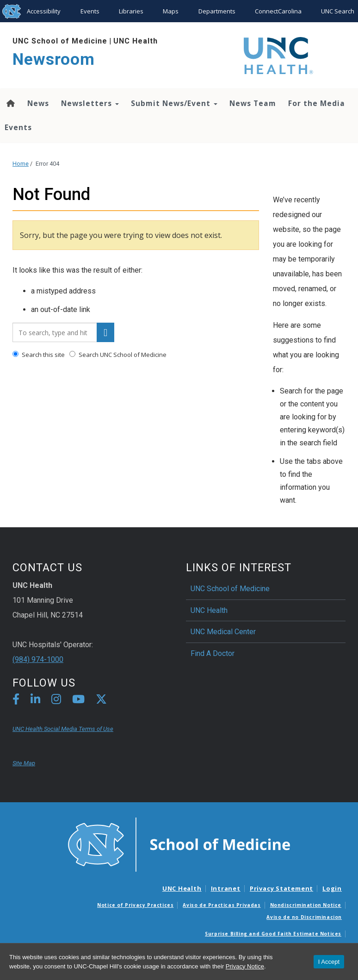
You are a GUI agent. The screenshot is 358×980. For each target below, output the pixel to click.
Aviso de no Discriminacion (304, 917)
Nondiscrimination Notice (306, 905)
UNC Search (338, 11)
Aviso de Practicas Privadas (222, 905)
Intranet (226, 888)
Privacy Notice (245, 966)
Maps (171, 11)
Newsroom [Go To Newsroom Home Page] (54, 59)
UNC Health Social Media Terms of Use (63, 729)
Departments (217, 11)
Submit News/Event (174, 103)
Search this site (39, 355)
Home (21, 164)
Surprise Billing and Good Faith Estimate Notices (273, 934)
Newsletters (90, 103)
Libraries (131, 11)
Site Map (24, 763)
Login (332, 888)
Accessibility (44, 11)
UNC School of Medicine (60, 41)
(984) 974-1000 (38, 659)
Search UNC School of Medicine (118, 355)
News (38, 103)
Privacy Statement (281, 888)
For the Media (317, 103)
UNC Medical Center (223, 632)
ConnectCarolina (278, 11)
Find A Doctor (213, 653)
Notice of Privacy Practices (135, 905)
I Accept (329, 962)
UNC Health (136, 41)
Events (90, 11)
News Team (253, 103)
